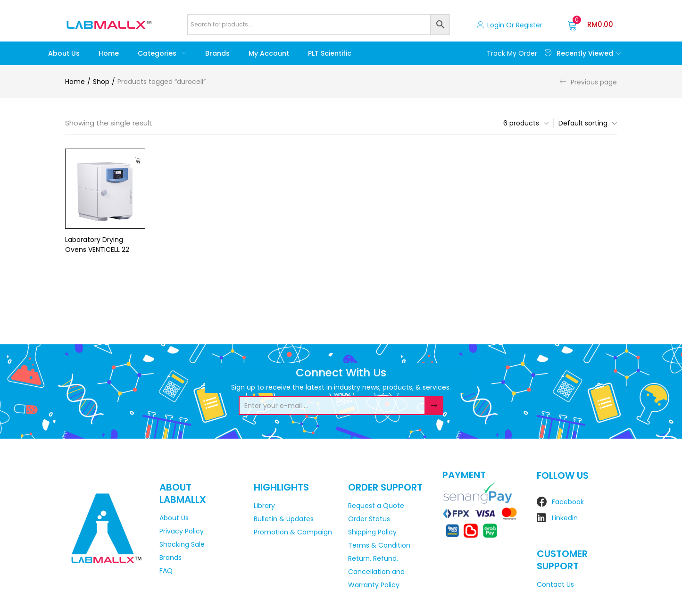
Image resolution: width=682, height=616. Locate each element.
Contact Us (555, 584)
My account (269, 53)
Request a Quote (376, 506)
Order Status (369, 519)
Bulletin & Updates (284, 519)
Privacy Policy (182, 531)
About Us (64, 53)
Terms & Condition (379, 545)
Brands (217, 53)
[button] (590, 25)
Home (109, 53)
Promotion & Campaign (293, 532)
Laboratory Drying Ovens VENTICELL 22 (97, 245)
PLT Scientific (330, 53)
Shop (101, 82)
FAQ (166, 571)
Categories (162, 53)
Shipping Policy (372, 532)
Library (264, 506)
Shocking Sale (182, 544)
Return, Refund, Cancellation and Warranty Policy (376, 572)
